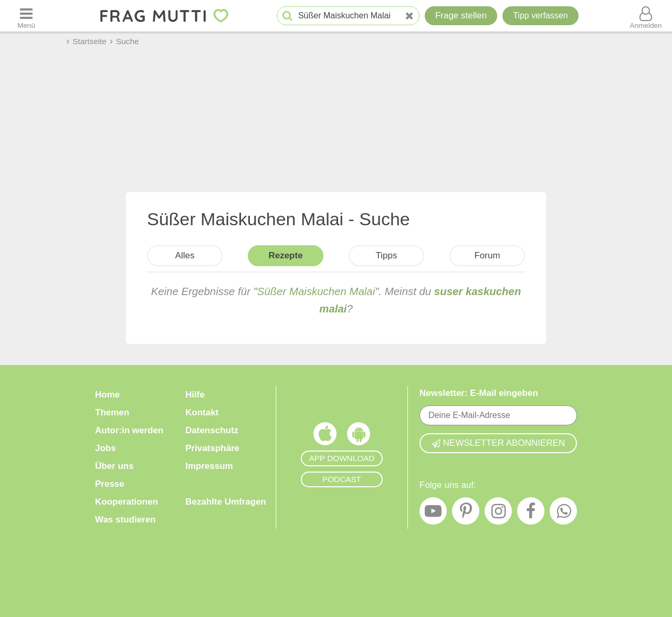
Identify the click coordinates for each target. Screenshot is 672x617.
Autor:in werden (129, 430)
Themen (112, 412)
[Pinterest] (466, 514)
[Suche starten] (287, 16)
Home (107, 395)
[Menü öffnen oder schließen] (26, 16)
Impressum (209, 466)
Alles (185, 255)
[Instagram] (498, 514)
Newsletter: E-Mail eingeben (479, 393)
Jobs (106, 448)
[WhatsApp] (563, 514)
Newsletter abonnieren (498, 443)
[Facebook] (531, 514)
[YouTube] (433, 514)
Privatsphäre (212, 448)
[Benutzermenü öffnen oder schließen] (646, 16)
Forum (487, 255)
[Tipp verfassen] (540, 16)
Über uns (114, 466)
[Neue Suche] (409, 16)
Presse (110, 484)
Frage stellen (461, 15)
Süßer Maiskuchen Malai (316, 291)
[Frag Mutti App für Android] (359, 436)
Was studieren (125, 520)
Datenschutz (212, 430)
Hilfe (195, 395)
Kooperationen (127, 502)
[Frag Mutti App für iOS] (325, 436)
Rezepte (285, 255)
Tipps (387, 255)
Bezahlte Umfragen (226, 502)
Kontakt (202, 412)
